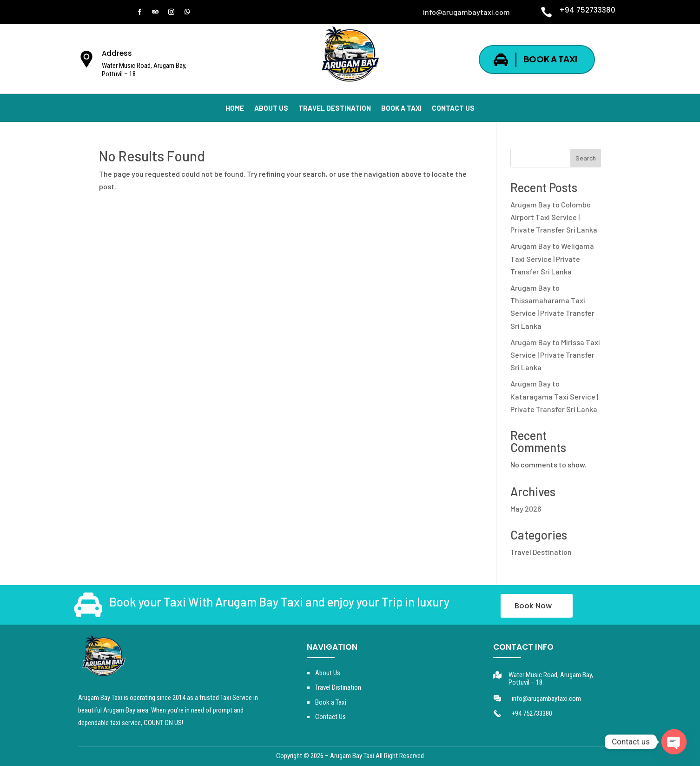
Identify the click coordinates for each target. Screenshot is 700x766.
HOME (235, 108)
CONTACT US (453, 108)
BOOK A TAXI (550, 59)
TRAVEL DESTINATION (335, 108)
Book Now (533, 606)
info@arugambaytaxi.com (546, 699)
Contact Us (330, 717)
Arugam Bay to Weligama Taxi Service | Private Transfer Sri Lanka (552, 258)
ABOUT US (271, 108)
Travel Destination (541, 552)
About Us (328, 673)
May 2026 (526, 509)
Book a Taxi (331, 702)
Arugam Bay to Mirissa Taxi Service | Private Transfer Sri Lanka (555, 355)
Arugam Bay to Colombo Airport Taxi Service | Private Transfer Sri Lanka (554, 217)
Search (586, 158)
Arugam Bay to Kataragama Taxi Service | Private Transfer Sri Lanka (554, 396)
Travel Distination (338, 687)
